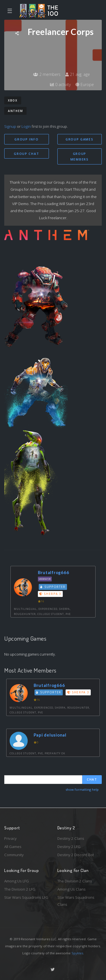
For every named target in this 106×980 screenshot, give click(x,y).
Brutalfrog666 (54, 572)
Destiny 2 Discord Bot (76, 855)
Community (14, 855)
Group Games (80, 139)
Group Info (26, 139)
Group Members (80, 157)
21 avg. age (78, 74)
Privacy (10, 838)
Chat (92, 779)
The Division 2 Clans (75, 881)
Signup (10, 126)
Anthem (15, 111)
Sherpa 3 (50, 594)
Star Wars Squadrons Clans (76, 901)
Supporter (53, 587)
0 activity (60, 84)
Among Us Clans (72, 889)
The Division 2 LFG (20, 889)
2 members (47, 74)
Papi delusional (50, 735)
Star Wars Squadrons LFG (26, 897)
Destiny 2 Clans (71, 838)
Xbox (13, 100)
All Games (13, 847)
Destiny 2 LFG (69, 847)
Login (26, 126)
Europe (85, 84)
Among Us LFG (17, 881)
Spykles (77, 953)
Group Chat (26, 154)
